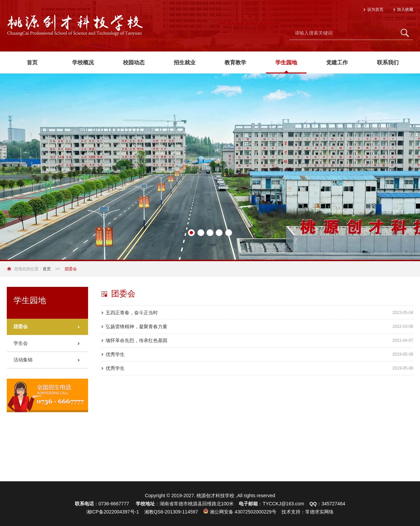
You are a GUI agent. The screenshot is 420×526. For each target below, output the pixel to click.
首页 (47, 269)
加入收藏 (405, 9)
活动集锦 (23, 360)
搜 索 (405, 33)
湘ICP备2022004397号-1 (113, 512)
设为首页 (375, 9)
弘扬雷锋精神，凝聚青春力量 (136, 327)
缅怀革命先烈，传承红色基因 (136, 340)
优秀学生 (115, 354)
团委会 (21, 327)
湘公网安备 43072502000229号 (240, 512)
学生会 (21, 343)
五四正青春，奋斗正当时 (132, 313)
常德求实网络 (319, 512)
